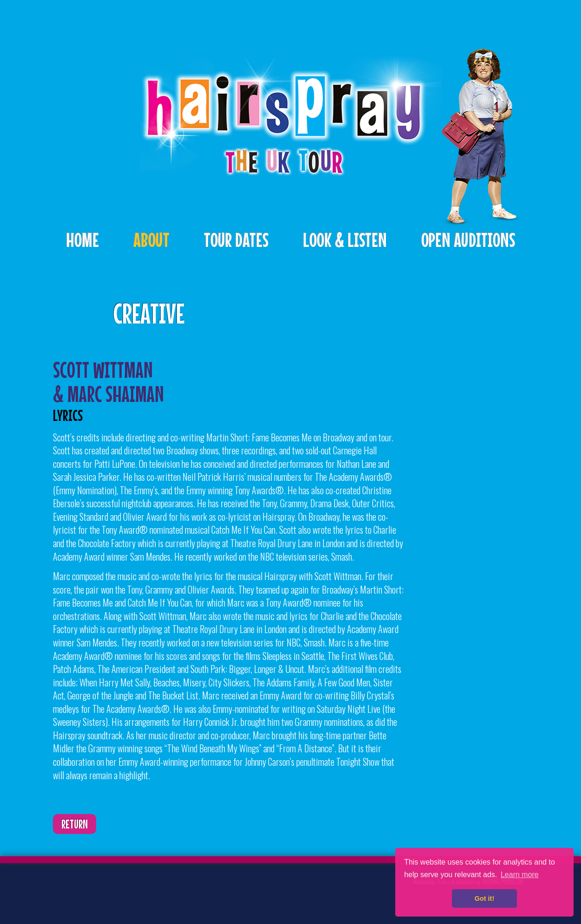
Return (75, 824)
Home (82, 240)
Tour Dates (236, 240)
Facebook (112, 889)
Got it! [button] (484, 898)
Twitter (83, 889)
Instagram (141, 889)
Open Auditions (468, 240)
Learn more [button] (520, 875)
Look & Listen (345, 240)
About (151, 240)
